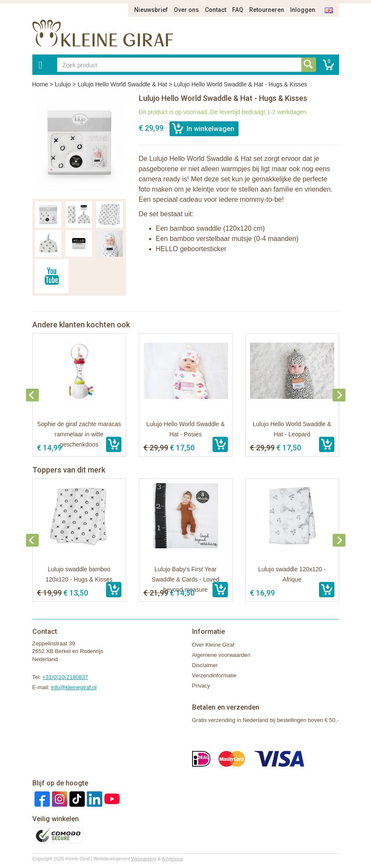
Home (40, 84)
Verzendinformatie (214, 675)
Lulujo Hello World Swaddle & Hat (122, 84)
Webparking (144, 859)
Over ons (186, 10)
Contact (216, 10)
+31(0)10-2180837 (65, 677)
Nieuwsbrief (151, 10)
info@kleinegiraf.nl (74, 687)
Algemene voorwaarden (221, 655)
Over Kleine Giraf (213, 645)
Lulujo (63, 84)
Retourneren (267, 10)
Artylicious (172, 859)
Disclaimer (205, 665)
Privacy (201, 686)
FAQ (238, 10)
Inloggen (303, 10)
